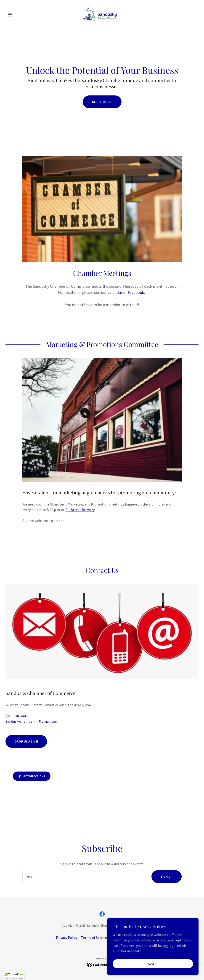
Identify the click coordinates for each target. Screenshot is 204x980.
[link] (102, 15)
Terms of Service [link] (94, 938)
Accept (153, 964)
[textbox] (84, 877)
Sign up (167, 877)
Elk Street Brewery (80, 510)
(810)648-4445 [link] (17, 716)
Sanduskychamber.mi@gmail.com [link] (32, 721)
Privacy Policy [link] (67, 938)
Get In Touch (102, 102)
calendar (115, 292)
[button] (20, 15)
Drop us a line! (26, 741)
